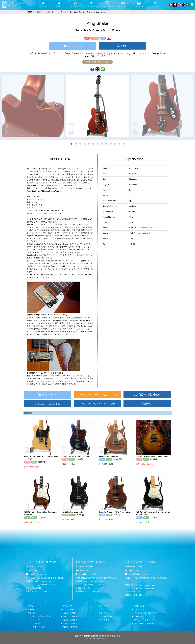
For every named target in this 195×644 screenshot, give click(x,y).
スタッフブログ (105, 620)
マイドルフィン (140, 609)
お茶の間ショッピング (107, 616)
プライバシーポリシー (143, 620)
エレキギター (38, 623)
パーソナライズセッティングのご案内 (97, 404)
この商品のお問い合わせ (147, 395)
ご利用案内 (139, 616)
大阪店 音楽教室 (70, 624)
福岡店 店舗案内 (70, 620)
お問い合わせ (139, 606)
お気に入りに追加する (48, 404)
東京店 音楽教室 (70, 627)
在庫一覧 (31, 613)
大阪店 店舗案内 (70, 613)
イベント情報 (69, 609)
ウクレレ (36, 620)
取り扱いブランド (70, 606)
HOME (30, 606)
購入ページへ (73, 46)
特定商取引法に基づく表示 (145, 624)
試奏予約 (122, 46)
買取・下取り (104, 613)
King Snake (61, 12)
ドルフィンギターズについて (146, 613)
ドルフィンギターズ (41, 562)
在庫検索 (31, 609)
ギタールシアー (105, 606)
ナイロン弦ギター (40, 627)
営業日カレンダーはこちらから (38, 591)
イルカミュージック (107, 609)
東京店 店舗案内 (70, 616)
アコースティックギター (42, 616)
